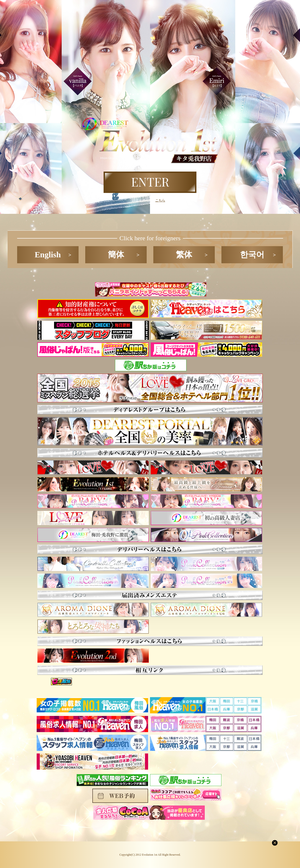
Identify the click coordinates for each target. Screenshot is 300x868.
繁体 (184, 255)
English (48, 255)
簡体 (116, 255)
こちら (160, 200)
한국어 (252, 255)
